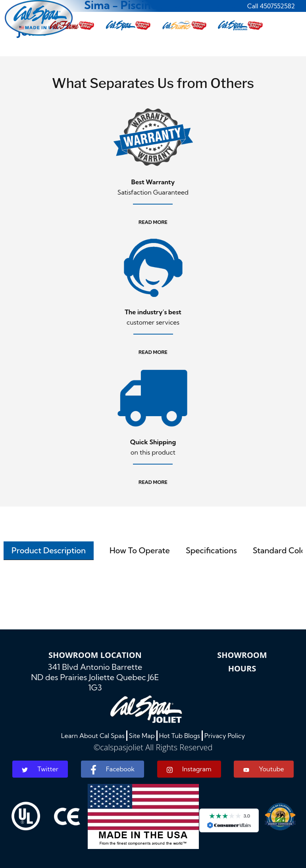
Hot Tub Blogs (180, 736)
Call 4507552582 (271, 6)
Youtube (264, 769)
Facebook (113, 770)
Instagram (189, 769)
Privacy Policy (225, 736)
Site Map (142, 736)
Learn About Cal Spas (93, 736)
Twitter (40, 769)
